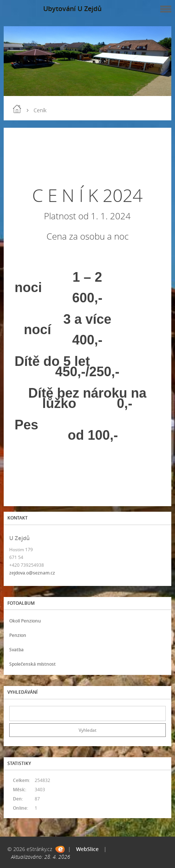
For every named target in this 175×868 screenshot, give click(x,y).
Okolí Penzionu (25, 621)
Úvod (17, 109)
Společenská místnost (32, 664)
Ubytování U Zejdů (72, 8)
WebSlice (87, 849)
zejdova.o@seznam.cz (32, 573)
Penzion (18, 635)
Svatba (16, 650)
